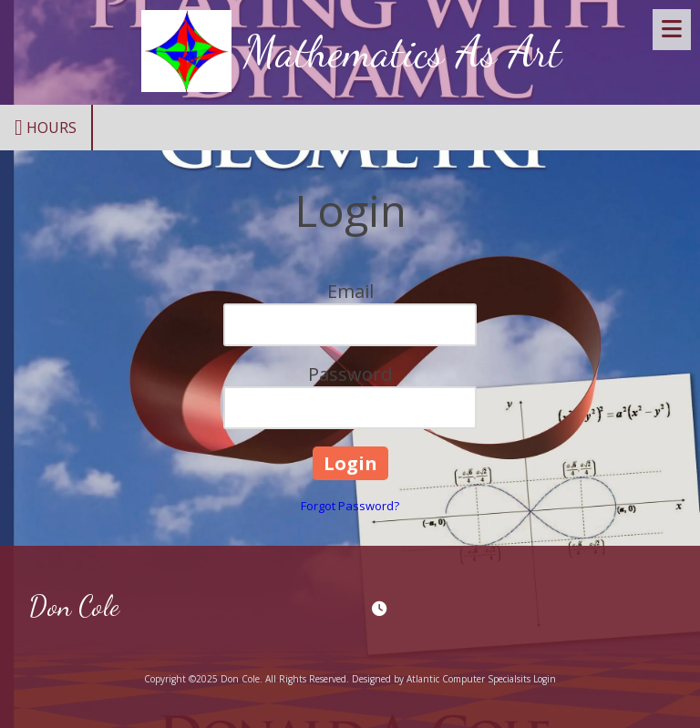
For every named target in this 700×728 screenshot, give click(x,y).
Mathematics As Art (402, 52)
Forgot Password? (350, 506)
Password (350, 374)
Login (545, 679)
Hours (46, 128)
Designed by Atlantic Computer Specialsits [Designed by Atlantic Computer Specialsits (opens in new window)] (441, 679)
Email (350, 291)
